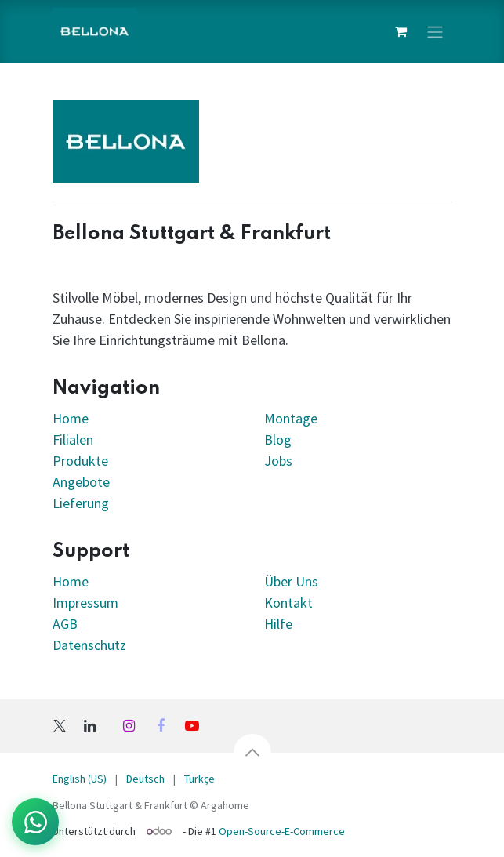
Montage (291, 418)
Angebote (81, 482)
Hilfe (278, 624)
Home (71, 418)
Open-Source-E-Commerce (282, 831)
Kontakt (288, 603)
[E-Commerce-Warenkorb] (401, 31)
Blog (278, 439)
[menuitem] (80, 779)
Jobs (278, 461)
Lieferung (81, 503)
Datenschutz (89, 645)
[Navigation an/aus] (435, 31)
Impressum (85, 603)
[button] (252, 753)
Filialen (74, 439)
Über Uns (291, 581)
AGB (65, 624)
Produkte (80, 461)
